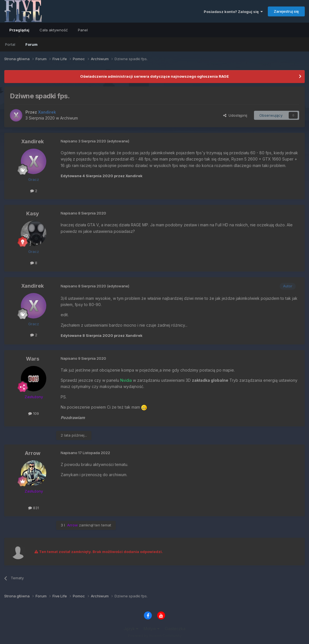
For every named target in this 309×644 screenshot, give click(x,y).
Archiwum (69, 118)
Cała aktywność (54, 30)
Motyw (152, 629)
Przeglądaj (19, 32)
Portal (10, 44)
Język (131, 629)
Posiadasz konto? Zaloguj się (233, 12)
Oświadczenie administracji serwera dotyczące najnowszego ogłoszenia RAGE (154, 76)
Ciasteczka (175, 629)
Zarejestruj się (286, 11)
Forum (31, 44)
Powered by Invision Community (155, 636)
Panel (83, 30)
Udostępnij (235, 115)
